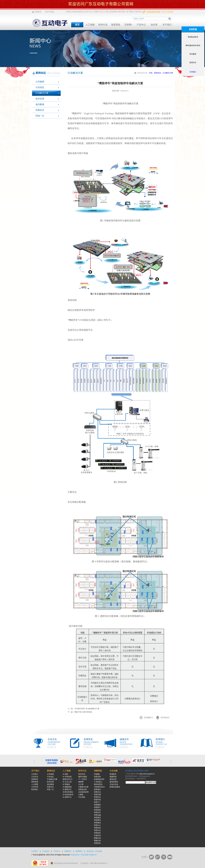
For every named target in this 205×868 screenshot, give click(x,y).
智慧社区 (97, 812)
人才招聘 (35, 784)
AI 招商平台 (67, 797)
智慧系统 (116, 25)
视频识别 (97, 841)
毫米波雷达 (98, 784)
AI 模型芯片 (67, 789)
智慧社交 (97, 830)
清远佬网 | (114, 12)
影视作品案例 (115, 787)
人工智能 (90, 25)
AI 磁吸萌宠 (67, 787)
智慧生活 (97, 792)
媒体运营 (113, 779)
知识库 (154, 25)
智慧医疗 (97, 807)
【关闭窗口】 (148, 718)
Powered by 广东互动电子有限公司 (83, 855)
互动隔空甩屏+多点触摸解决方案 (87, 709)
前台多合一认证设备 (94, 851)
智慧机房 (97, 828)
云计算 (81, 784)
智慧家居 (97, 820)
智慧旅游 (97, 810)
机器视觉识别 (99, 779)
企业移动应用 (83, 792)
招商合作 (68, 851)
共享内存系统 (68, 792)
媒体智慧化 (114, 782)
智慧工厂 (97, 802)
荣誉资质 (35, 782)
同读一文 (40, 116)
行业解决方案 (42, 93)
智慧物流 (97, 823)
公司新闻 (40, 82)
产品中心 (141, 25)
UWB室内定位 (99, 787)
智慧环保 (97, 800)
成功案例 (40, 104)
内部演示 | (139, 12)
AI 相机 (65, 774)
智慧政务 (97, 833)
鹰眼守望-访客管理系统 (83, 712)
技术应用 (40, 99)
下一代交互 (83, 779)
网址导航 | (122, 12)
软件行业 (103, 25)
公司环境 (35, 787)
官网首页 (38, 12)
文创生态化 (114, 784)
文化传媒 (114, 771)
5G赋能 (97, 774)
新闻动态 (158, 73)
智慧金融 (97, 815)
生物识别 (97, 835)
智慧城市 (97, 789)
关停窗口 (193, 72)
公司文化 (35, 777)
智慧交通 (97, 795)
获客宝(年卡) (67, 779)
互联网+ (128, 25)
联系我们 (35, 789)
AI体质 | (75, 12)
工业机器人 (98, 782)
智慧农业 (97, 797)
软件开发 (82, 774)
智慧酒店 (97, 818)
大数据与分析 (83, 787)
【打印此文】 (165, 718)
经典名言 (40, 110)
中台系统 (82, 797)
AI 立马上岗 (67, 782)
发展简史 (35, 779)
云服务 (81, 795)
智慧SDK (97, 777)
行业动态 (40, 87)
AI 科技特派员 (68, 795)
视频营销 (113, 777)
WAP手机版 (49, 12)
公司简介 (35, 774)
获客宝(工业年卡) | (85, 12)
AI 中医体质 (67, 777)
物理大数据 (83, 777)
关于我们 (167, 25)
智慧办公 (97, 825)
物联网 (81, 782)
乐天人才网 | (105, 12)
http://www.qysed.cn (147, 774)
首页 (77, 25)
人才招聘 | (96, 12)
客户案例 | (130, 12)
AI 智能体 (66, 784)
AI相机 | (69, 12)
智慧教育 (97, 805)
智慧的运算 (83, 789)
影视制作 (113, 774)
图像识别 (97, 838)
